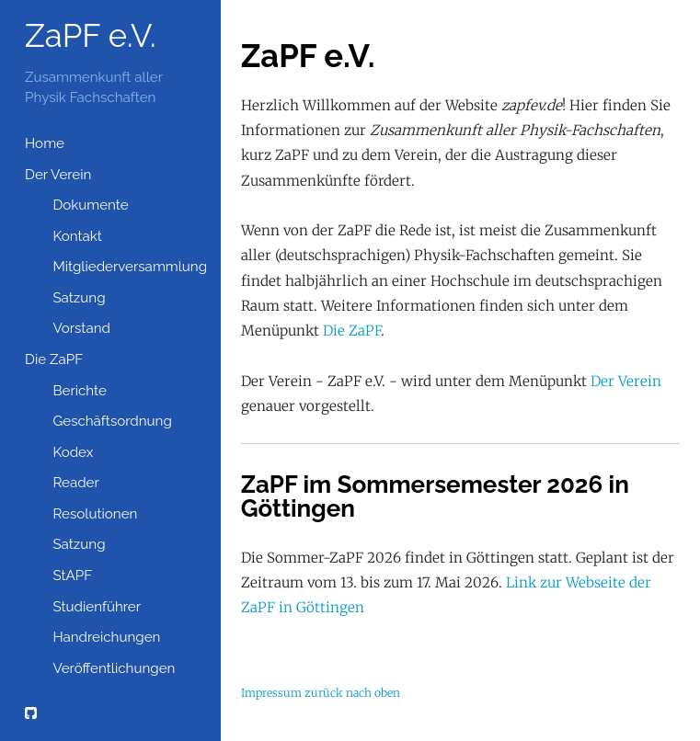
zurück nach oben (352, 693)
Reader (75, 483)
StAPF (72, 576)
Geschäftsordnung (112, 421)
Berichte (80, 391)
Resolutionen (95, 514)
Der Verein (58, 175)
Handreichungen (106, 637)
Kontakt (77, 236)
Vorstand (81, 328)
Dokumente (90, 205)
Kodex (73, 452)
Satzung (79, 298)
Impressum (271, 693)
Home (45, 143)
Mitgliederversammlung (126, 267)
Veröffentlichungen (114, 668)
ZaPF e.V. (91, 35)
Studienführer (97, 607)
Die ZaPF (54, 359)
